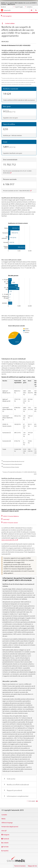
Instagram (6, 835)
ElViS (3, 831)
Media (3, 819)
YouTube (6, 847)
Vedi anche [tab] (11, 779)
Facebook (6, 839)
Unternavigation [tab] (7, 16)
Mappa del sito (32, 866)
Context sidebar (10, 23)
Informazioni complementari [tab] (17, 796)
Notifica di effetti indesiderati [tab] (18, 785)
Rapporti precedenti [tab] (14, 790)
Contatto (4, 815)
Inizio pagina (32, 801)
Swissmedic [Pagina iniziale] (7, 10)
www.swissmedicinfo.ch (9, 540)
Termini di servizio (20, 866)
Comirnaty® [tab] (6, 519)
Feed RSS (6, 851)
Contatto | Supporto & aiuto (30, 7)
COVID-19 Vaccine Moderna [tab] (11, 516)
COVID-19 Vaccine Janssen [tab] (10, 523)
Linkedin (6, 843)
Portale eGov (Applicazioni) (10, 827)
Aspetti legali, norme (18, 7)
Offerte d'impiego (7, 823)
